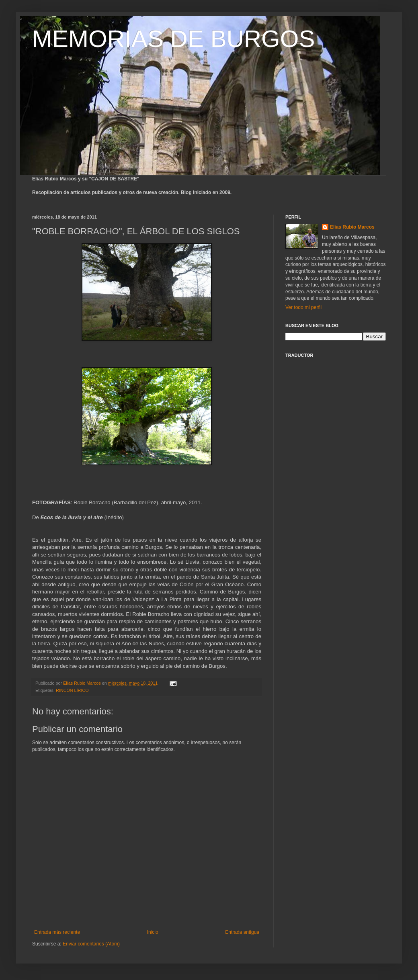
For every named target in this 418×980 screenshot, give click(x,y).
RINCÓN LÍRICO (72, 690)
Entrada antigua (242, 932)
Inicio (153, 932)
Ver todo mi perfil (303, 307)
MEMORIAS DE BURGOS (173, 39)
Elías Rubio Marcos (352, 227)
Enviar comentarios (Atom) (91, 944)
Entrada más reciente (57, 932)
